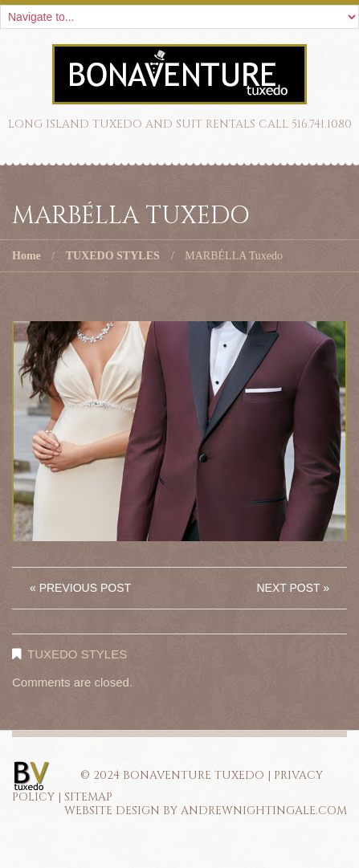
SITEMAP (88, 797)
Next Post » (293, 588)
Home (27, 256)
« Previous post (80, 588)
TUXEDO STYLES (113, 256)
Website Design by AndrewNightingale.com (206, 811)
